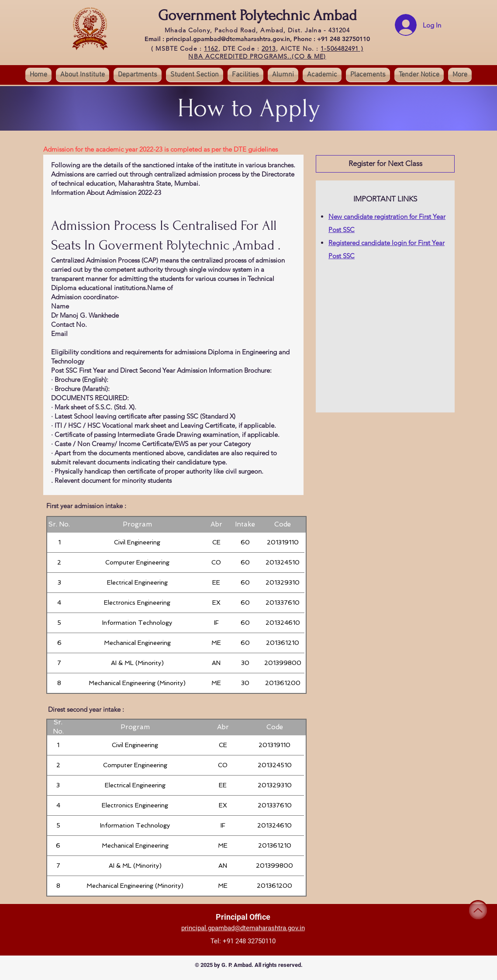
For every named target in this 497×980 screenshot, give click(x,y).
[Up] (478, 910)
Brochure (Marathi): (82, 389)
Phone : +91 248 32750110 (332, 39)
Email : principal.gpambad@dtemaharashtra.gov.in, (219, 39)
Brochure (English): (81, 379)
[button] (195, 75)
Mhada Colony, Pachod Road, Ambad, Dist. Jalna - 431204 (257, 30)
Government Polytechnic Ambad (257, 16)
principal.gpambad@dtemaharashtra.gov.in (243, 928)
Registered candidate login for (373, 243)
